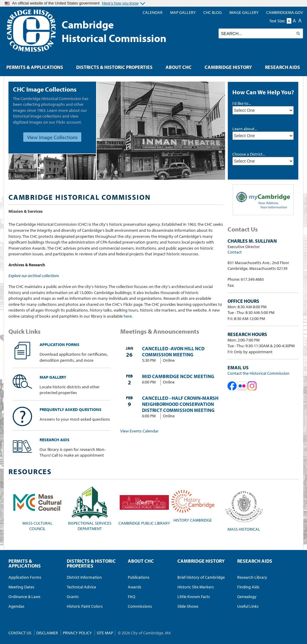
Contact (235, 252)
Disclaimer (47, 633)
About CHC (179, 67)
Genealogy (247, 597)
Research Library (252, 577)
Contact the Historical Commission (259, 373)
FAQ (132, 597)
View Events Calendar (139, 431)
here (128, 316)
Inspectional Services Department (90, 509)
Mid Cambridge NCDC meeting (178, 376)
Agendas (16, 606)
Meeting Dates (21, 587)
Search (298, 33)
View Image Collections (52, 137)
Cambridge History (228, 67)
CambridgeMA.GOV (285, 12)
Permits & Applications (35, 67)
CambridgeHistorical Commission (114, 31)
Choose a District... (249, 154)
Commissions (140, 606)
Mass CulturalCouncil (37, 509)
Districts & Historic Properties (114, 67)
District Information (84, 577)
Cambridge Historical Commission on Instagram (252, 386)
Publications (139, 577)
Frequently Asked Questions (57, 409)
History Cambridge (193, 504)
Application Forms (46, 345)
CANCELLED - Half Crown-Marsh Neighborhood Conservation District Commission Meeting (180, 404)
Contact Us (20, 633)
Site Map (105, 633)
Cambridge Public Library (144, 506)
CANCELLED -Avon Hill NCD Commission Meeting (173, 351)
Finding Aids (248, 587)
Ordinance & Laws (24, 597)
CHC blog (213, 12)
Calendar (153, 12)
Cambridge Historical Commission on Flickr (242, 386)
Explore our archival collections (34, 276)
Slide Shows (188, 606)
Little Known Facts (194, 597)
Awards (135, 587)
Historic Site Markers (196, 587)
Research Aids (41, 440)
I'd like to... (242, 103)
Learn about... (245, 129)
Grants (73, 597)
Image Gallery (244, 12)
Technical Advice (81, 587)
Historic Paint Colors (85, 606)
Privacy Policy (77, 633)
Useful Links (248, 606)
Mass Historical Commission (244, 509)
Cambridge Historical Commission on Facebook (232, 386)
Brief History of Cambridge (201, 577)
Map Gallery (39, 377)
